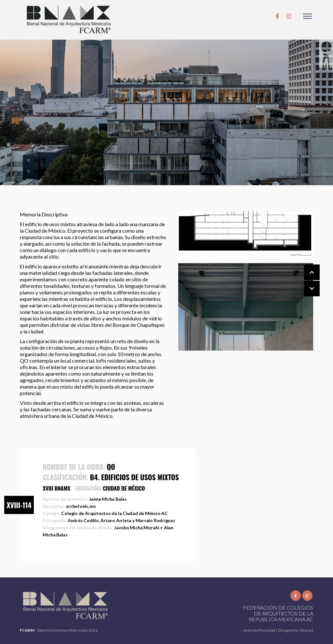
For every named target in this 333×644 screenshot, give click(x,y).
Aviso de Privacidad (260, 630)
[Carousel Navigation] (305, 281)
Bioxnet (307, 630)
